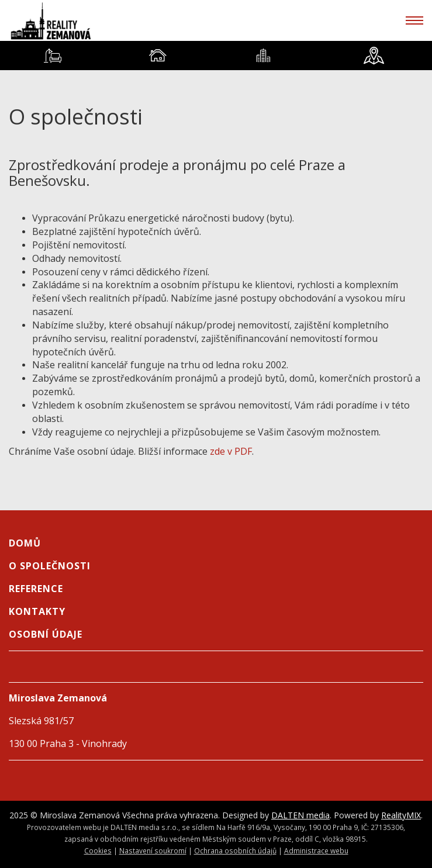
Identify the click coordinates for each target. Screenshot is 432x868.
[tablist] (216, 56)
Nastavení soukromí (153, 850)
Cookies (98, 850)
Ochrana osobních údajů (235, 850)
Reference (36, 589)
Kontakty (37, 611)
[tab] (53, 56)
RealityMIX (401, 815)
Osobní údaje (46, 634)
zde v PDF (231, 451)
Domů (25, 543)
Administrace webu (316, 850)
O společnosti (50, 566)
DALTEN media (300, 815)
